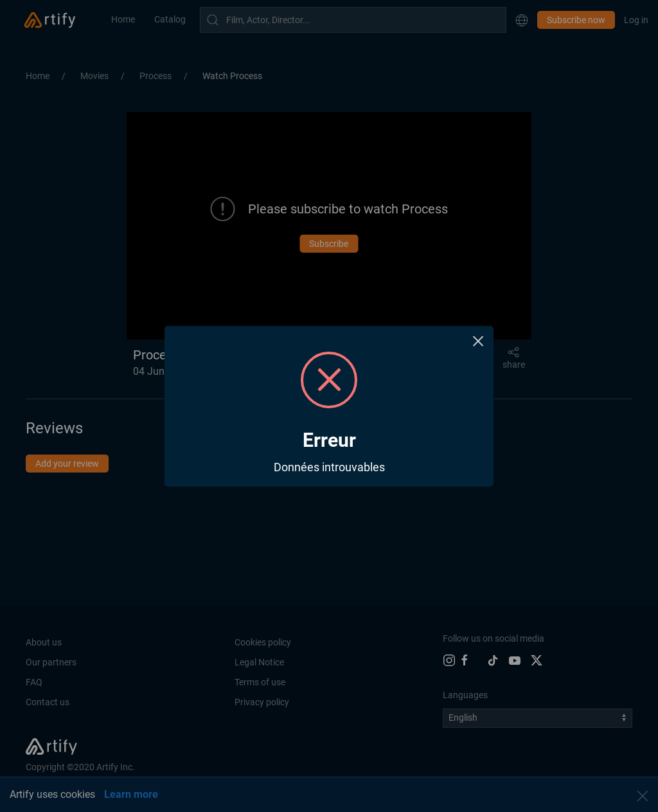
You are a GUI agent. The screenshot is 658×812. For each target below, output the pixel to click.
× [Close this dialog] (478, 341)
